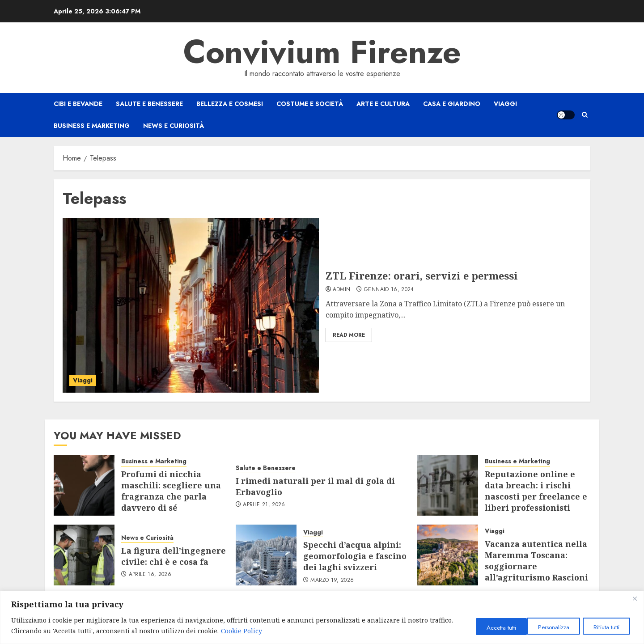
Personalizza (489, 627)
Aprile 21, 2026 (264, 505)
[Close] (635, 598)
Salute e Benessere (149, 104)
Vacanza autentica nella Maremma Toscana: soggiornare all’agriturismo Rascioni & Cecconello (536, 566)
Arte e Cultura (383, 104)
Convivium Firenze (322, 52)
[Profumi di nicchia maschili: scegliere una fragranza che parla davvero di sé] (84, 485)
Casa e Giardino (452, 104)
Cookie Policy (267, 631)
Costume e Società (310, 104)
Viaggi (505, 104)
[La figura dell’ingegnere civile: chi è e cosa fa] (84, 555)
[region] (322, 617)
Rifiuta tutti (548, 627)
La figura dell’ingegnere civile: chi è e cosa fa (174, 556)
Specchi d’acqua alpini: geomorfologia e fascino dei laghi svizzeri (355, 556)
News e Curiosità (174, 126)
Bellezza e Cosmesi (230, 104)
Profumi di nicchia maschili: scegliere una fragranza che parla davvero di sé (171, 491)
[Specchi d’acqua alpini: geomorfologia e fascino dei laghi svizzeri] (266, 555)
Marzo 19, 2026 (332, 580)
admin (342, 290)
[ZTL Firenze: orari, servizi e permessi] (191, 305)
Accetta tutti (605, 627)
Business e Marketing (92, 126)
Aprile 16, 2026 (150, 575)
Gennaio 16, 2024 (389, 290)
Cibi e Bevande (78, 104)
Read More (349, 335)
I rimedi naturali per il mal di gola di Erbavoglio (315, 486)
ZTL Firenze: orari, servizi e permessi (422, 275)
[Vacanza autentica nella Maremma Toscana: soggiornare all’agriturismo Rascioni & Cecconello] (448, 555)
